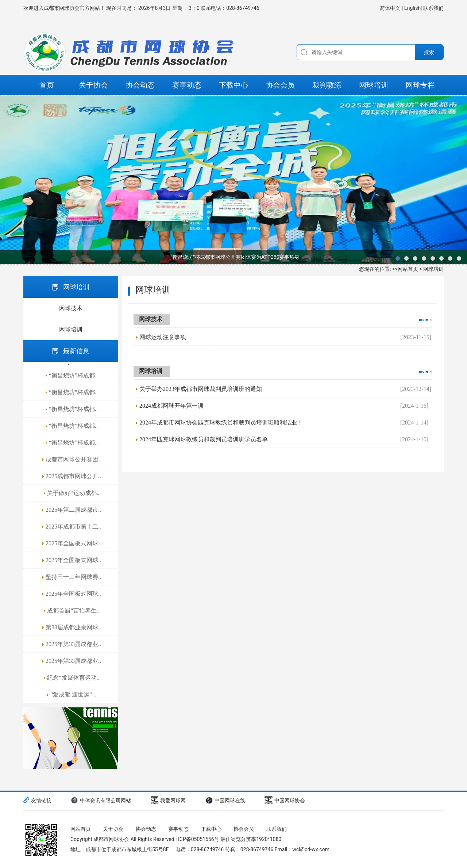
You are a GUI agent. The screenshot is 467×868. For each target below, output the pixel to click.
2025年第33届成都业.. (73, 644)
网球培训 (374, 85)
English (412, 8)
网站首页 (408, 269)
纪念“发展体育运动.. (73, 678)
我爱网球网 (168, 800)
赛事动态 (187, 85)
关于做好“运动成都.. (73, 493)
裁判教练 (327, 85)
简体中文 (391, 8)
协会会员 (280, 85)
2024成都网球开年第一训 (171, 406)
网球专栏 (420, 85)
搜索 (429, 52)
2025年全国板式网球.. (73, 543)
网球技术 (71, 308)
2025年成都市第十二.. (73, 527)
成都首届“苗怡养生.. (73, 610)
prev (9, 180)
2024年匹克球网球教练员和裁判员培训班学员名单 (204, 439)
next (458, 180)
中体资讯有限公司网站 (101, 800)
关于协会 (93, 85)
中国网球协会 (285, 800)
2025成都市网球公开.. (73, 476)
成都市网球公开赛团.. (73, 459)
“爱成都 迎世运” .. (73, 694)
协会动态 (140, 85)
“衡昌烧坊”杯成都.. (73, 375)
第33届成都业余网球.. (73, 627)
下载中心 (233, 85)
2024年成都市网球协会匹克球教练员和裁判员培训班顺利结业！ (221, 423)
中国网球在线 (225, 800)
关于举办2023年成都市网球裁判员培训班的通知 (201, 389)
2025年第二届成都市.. (73, 510)
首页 (47, 85)
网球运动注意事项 (163, 337)
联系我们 (433, 8)
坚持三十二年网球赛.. (73, 577)
